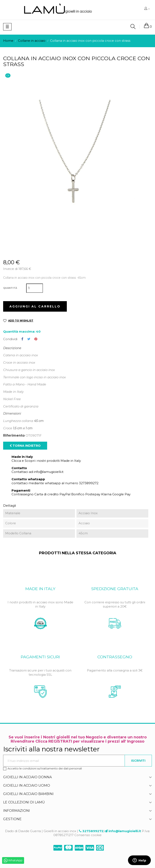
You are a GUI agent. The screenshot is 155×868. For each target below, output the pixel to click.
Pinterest (36, 339)
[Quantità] (35, 288)
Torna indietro (25, 446)
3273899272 (93, 831)
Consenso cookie (88, 835)
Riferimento (14, 436)
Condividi (22, 339)
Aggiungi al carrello (35, 306)
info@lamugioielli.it (125, 831)
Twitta (29, 339)
